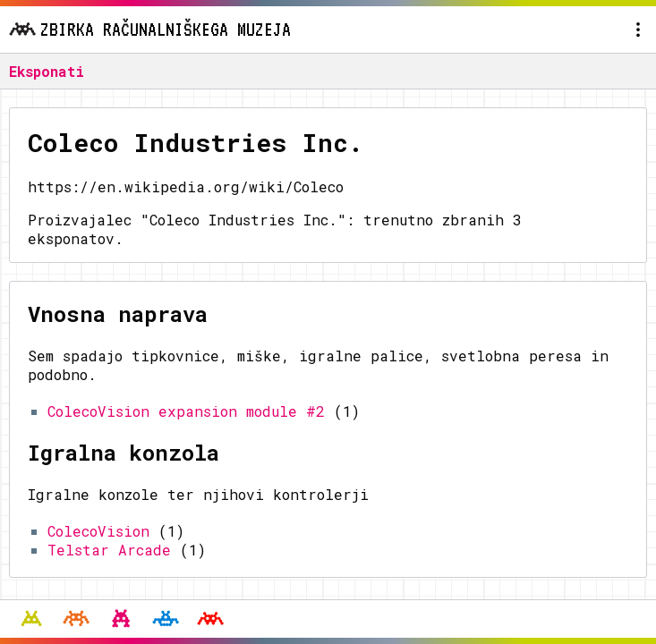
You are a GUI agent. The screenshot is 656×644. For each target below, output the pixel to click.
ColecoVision (98, 531)
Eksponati (47, 71)
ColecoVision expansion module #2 (186, 411)
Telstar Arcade (109, 550)
